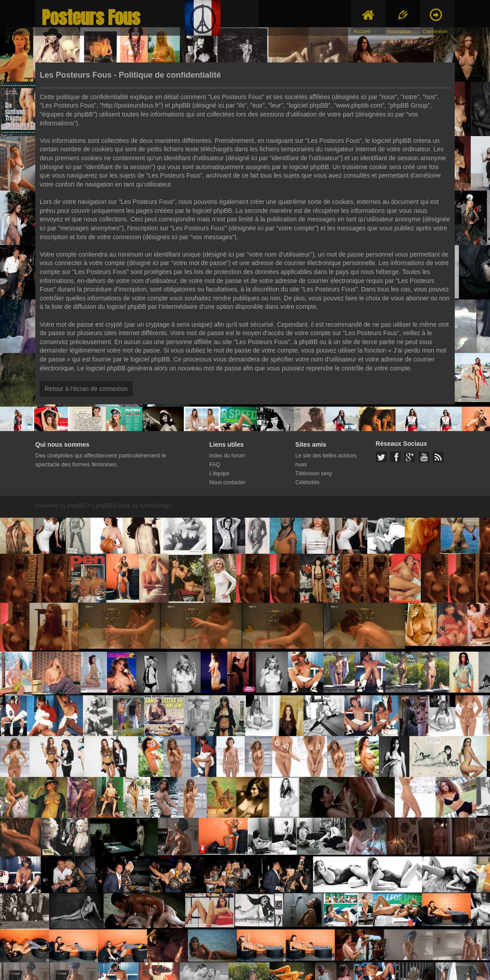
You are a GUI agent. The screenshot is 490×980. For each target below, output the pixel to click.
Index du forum (227, 456)
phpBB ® (79, 505)
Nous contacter (227, 482)
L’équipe (219, 473)
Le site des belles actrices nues (326, 460)
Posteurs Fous (91, 18)
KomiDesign (156, 505)
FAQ (215, 465)
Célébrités (307, 482)
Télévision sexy (314, 473)
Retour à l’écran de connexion (86, 389)
